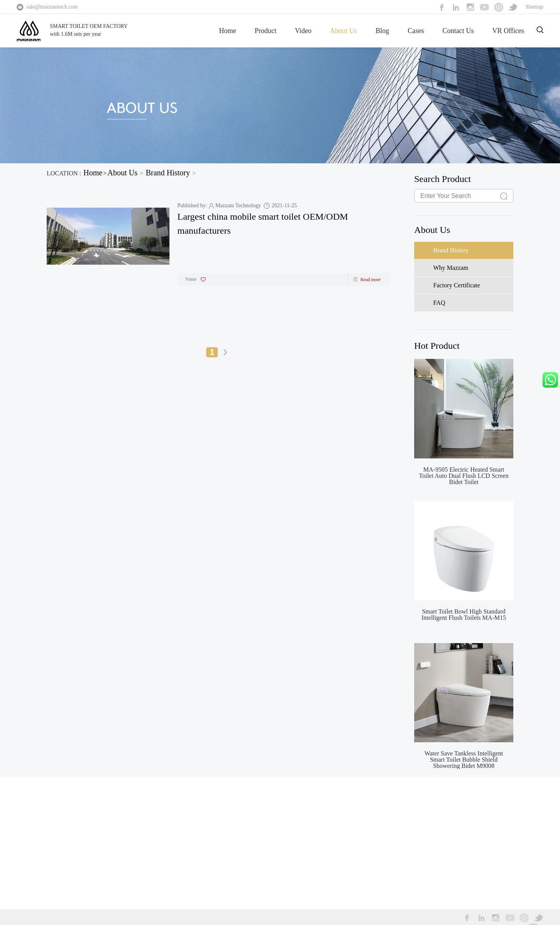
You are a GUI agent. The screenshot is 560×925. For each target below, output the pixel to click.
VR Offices (508, 31)
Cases (416, 31)
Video (303, 31)
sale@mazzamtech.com (52, 7)
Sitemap (534, 7)
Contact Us (458, 31)
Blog (382, 31)
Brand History (168, 173)
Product (266, 31)
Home (227, 31)
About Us (344, 31)
